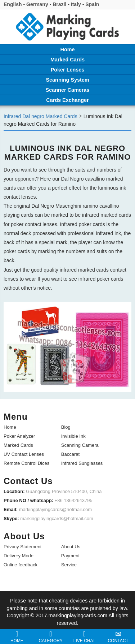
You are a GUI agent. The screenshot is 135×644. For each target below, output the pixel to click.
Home (10, 427)
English (13, 4)
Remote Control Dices (26, 463)
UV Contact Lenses (24, 454)
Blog (66, 427)
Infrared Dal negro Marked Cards (40, 116)
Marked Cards (18, 445)
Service (69, 565)
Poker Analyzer (19, 436)
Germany (37, 4)
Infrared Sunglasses (82, 463)
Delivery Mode (19, 556)
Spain (92, 4)
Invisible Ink (73, 436)
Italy (76, 4)
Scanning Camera (80, 445)
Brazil (59, 4)
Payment (70, 556)
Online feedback (21, 565)
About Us (71, 547)
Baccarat (70, 454)
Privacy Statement (23, 547)
